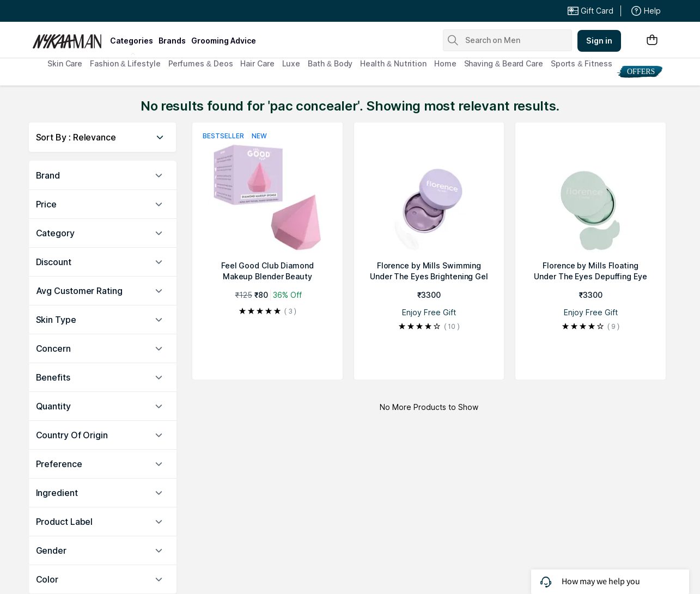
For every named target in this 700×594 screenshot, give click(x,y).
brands (172, 41)
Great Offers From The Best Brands (112, 11)
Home (445, 63)
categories (132, 41)
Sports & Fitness (582, 63)
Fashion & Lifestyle (125, 63)
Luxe (291, 63)
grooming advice (224, 41)
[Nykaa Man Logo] (70, 38)
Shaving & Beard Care (504, 63)
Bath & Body (330, 63)
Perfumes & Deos (201, 63)
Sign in (599, 41)
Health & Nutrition (393, 63)
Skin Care (65, 63)
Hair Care (257, 63)
